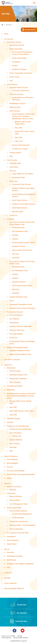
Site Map (8, 25)
